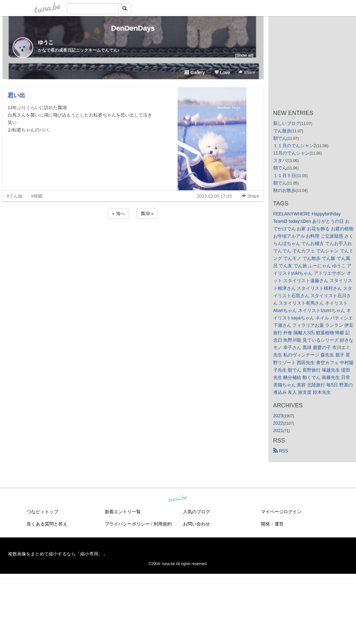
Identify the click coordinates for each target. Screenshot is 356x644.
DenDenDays (133, 28)
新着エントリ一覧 (123, 512)
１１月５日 (284, 175)
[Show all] (244, 55)
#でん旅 (15, 196)
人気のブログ (197, 512)
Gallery (195, 72)
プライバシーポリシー (127, 524)
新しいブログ (287, 123)
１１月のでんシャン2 (295, 146)
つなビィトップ (43, 512)
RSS (281, 451)
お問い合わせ (197, 524)
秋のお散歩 (284, 190)
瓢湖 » (147, 213)
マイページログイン (281, 512)
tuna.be (178, 499)
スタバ (280, 160)
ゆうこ (46, 42)
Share (247, 72)
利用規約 (163, 524)
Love (222, 72)
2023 (278, 416)
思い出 (16, 95)
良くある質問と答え (47, 524)
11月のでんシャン (292, 153)
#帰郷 (37, 196)
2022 (278, 423)
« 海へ (119, 213)
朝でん (280, 138)
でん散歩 (282, 131)
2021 (278, 431)
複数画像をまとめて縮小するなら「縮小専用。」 (58, 554)
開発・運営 (272, 524)
